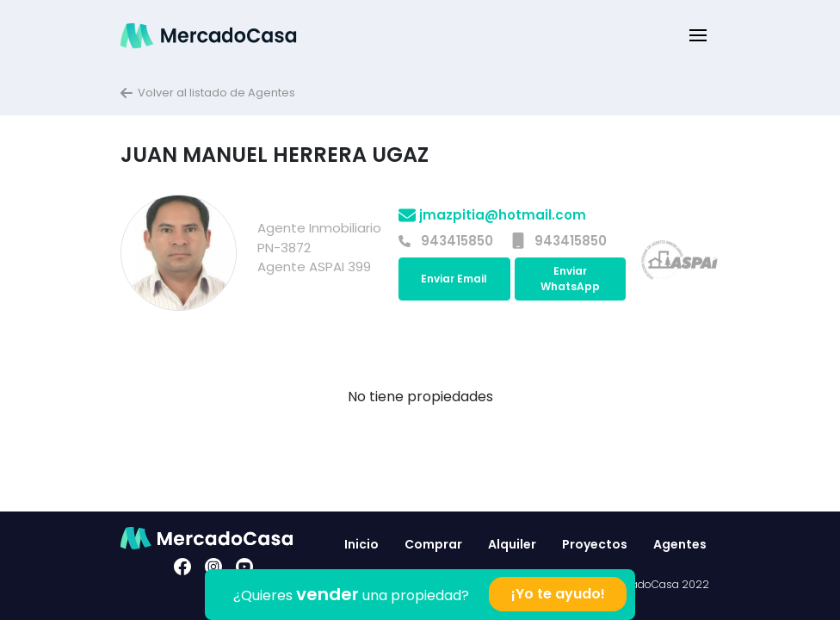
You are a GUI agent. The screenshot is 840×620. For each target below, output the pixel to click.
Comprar (433, 544)
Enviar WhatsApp (570, 279)
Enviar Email (454, 279)
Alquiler (512, 544)
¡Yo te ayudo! (558, 594)
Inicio (361, 544)
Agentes (680, 544)
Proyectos (595, 544)
